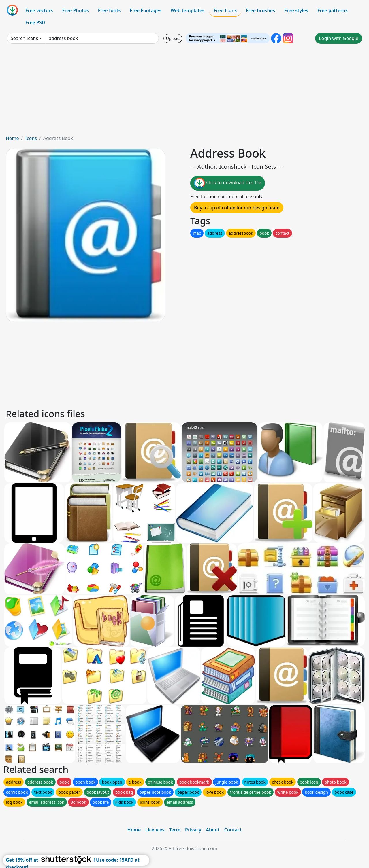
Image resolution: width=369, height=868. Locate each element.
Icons (31, 138)
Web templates (188, 10)
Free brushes (260, 10)
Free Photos (75, 10)
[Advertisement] (184, 92)
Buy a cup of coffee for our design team (237, 208)
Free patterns (333, 10)
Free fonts (109, 10)
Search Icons (24, 38)
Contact (233, 830)
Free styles (296, 10)
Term (175, 830)
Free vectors (39, 10)
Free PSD (35, 22)
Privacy (193, 830)
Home (12, 138)
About (213, 830)
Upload (173, 38)
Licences (155, 830)
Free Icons (225, 10)
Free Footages (146, 10)
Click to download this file (228, 183)
